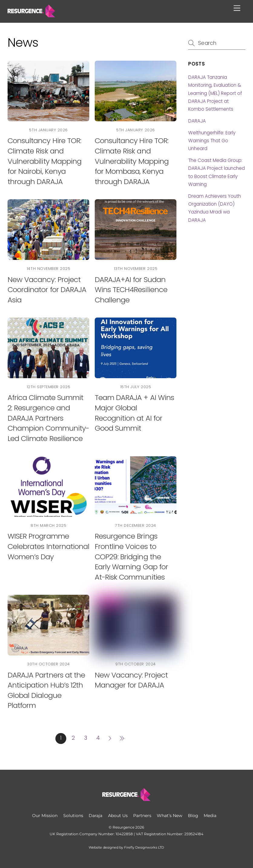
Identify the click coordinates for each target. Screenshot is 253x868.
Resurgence (123, 827)
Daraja (95, 816)
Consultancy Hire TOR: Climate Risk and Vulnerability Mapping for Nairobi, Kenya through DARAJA (44, 161)
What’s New (169, 816)
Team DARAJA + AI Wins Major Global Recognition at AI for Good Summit (134, 413)
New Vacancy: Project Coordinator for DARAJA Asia (47, 290)
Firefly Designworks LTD (144, 848)
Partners (142, 816)
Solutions (73, 816)
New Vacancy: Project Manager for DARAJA (131, 680)
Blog (193, 816)
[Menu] (237, 8)
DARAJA (197, 121)
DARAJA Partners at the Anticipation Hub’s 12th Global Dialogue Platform (46, 690)
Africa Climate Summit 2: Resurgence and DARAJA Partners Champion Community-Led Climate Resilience (48, 418)
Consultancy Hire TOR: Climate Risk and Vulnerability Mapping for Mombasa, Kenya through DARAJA (132, 161)
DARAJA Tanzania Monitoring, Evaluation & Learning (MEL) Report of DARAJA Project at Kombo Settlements (215, 93)
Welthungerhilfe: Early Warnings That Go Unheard (212, 141)
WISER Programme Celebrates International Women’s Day (48, 546)
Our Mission (45, 816)
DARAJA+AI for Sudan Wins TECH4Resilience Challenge (131, 290)
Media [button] (210, 816)
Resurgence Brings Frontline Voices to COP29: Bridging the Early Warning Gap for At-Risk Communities (131, 556)
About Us (118, 816)
